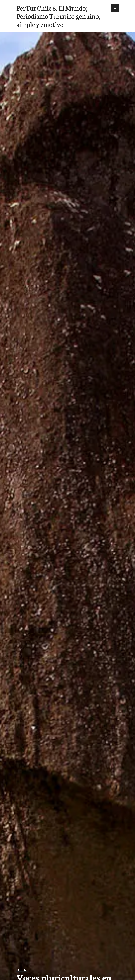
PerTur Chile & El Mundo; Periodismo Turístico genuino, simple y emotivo (58, 16)
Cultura (22, 970)
